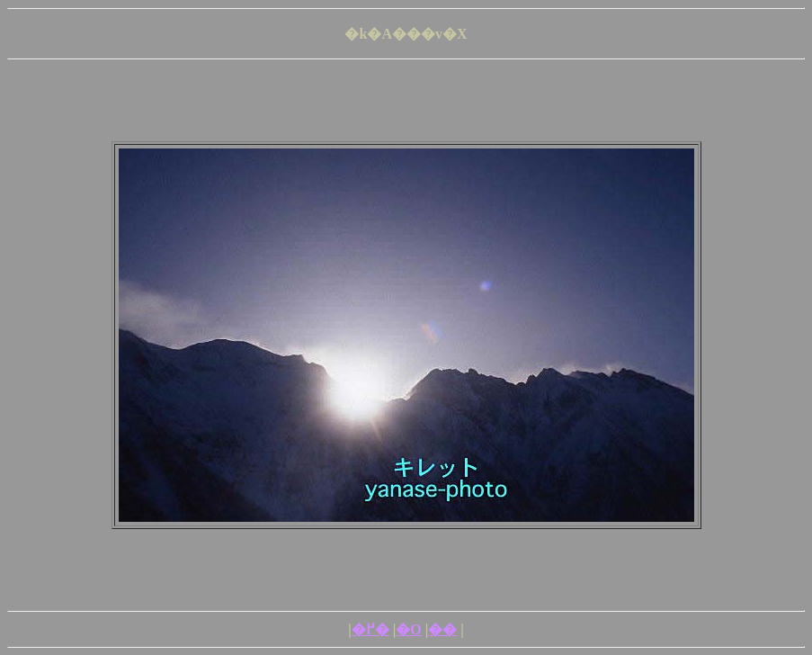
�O (408, 629)
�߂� (370, 629)
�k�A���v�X (406, 34)
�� (442, 629)
